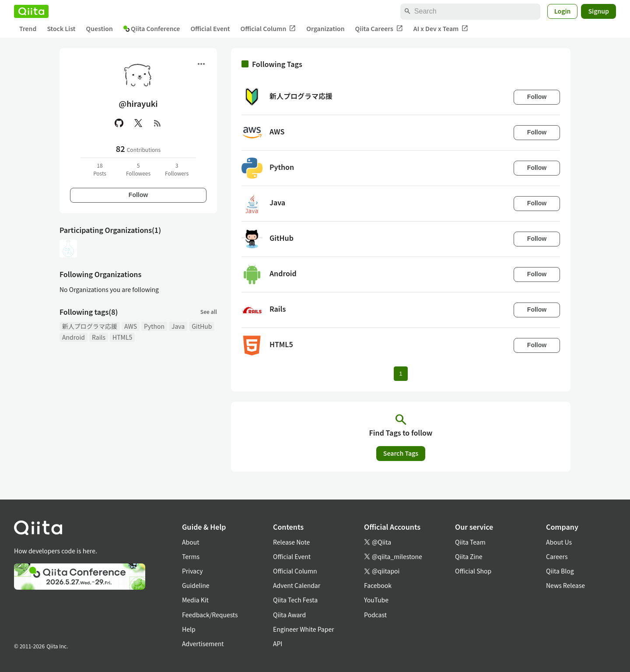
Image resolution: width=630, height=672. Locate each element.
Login (563, 11)
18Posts (100, 169)
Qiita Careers (379, 29)
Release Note (291, 542)
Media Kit (195, 600)
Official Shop (473, 571)
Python (154, 326)
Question (100, 28)
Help (189, 629)
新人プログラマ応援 (90, 326)
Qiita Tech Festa (295, 600)
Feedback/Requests (210, 615)
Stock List (61, 28)
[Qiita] (31, 11)
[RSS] (157, 123)
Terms (191, 556)
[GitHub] (119, 123)
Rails (99, 337)
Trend (28, 28)
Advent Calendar (297, 585)
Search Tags (401, 453)
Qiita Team (470, 542)
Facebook (378, 585)
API (278, 644)
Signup (598, 11)
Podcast (375, 615)
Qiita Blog (560, 571)
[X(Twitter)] (138, 123)
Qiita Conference (152, 28)
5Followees (138, 169)
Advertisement (203, 644)
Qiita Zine (469, 556)
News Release (565, 585)
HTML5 (122, 337)
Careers (557, 556)
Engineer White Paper (304, 629)
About (191, 542)
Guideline (196, 585)
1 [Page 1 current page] (401, 374)
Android (73, 337)
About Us (559, 542)
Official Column (268, 29)
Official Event (210, 28)
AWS (131, 326)
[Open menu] (201, 64)
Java (178, 326)
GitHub (202, 326)
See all (209, 311)
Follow (138, 195)
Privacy (192, 571)
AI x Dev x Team (441, 29)
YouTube (376, 600)
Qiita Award (289, 615)
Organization (325, 28)
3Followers (177, 169)
